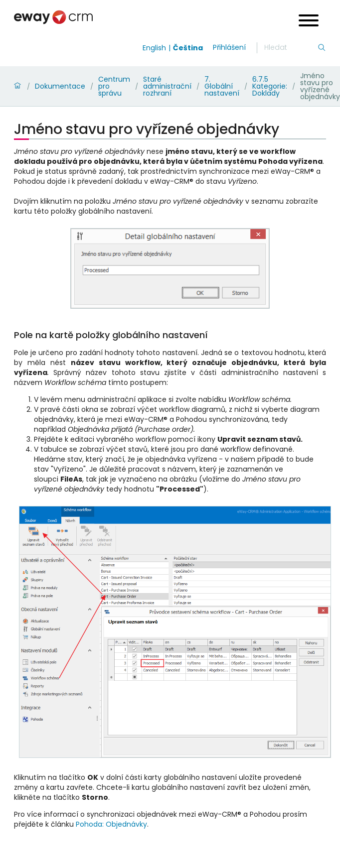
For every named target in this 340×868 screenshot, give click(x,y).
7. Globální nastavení (222, 86)
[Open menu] (309, 22)
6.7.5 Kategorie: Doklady (270, 86)
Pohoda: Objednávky (111, 824)
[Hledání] (291, 48)
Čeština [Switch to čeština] (188, 48)
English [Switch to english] (154, 48)
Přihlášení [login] (229, 47)
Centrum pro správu (114, 86)
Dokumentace (60, 86)
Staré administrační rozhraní (167, 86)
